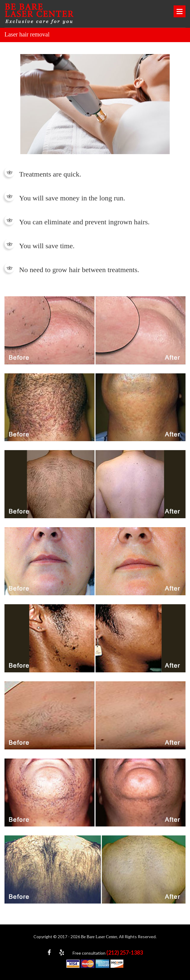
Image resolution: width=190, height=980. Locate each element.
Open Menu (180, 11)
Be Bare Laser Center (99, 937)
